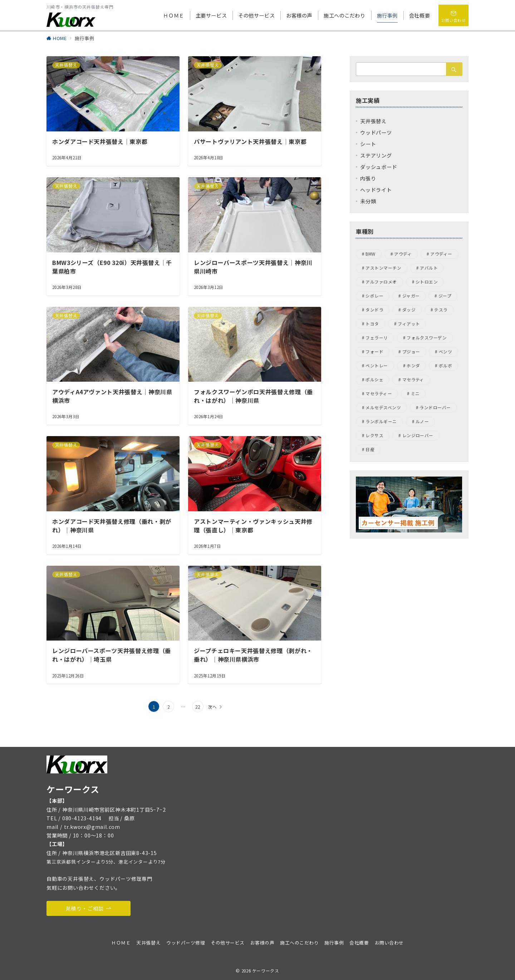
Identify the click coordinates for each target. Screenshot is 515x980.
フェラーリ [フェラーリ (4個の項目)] (377, 338)
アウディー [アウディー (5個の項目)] (441, 254)
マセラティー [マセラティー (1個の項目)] (379, 394)
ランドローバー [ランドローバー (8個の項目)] (435, 407)
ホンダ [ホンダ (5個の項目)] (413, 366)
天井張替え (373, 121)
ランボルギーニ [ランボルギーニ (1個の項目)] (381, 421)
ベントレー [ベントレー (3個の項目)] (377, 366)
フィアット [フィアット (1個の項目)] (409, 324)
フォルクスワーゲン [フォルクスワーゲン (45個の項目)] (427, 338)
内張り (368, 178)
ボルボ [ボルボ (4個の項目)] (445, 366)
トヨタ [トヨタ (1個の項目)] (372, 324)
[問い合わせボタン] (453, 15)
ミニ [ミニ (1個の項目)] (415, 394)
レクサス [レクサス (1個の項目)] (374, 435)
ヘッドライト (376, 190)
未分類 (368, 201)
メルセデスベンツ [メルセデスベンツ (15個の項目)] (383, 407)
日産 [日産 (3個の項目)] (370, 449)
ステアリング (376, 155)
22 (198, 707)
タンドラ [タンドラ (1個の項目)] (374, 310)
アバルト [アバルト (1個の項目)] (429, 268)
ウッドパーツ (376, 132)
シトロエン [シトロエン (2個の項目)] (427, 282)
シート (368, 144)
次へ (212, 707)
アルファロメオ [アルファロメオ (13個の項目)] (381, 282)
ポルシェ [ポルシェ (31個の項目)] (374, 380)
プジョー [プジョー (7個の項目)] (411, 352)
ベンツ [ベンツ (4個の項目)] (445, 352)
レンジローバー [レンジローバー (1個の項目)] (418, 435)
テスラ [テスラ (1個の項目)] (441, 310)
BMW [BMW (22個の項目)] (370, 254)
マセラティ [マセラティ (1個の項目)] (413, 380)
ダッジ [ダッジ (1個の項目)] (409, 310)
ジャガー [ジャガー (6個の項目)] (411, 296)
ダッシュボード (379, 167)
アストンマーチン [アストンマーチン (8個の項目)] (383, 268)
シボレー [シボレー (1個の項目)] (374, 296)
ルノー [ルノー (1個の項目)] (422, 421)
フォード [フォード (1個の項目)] (374, 352)
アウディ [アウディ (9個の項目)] (403, 254)
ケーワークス (266, 971)
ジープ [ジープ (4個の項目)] (445, 296)
